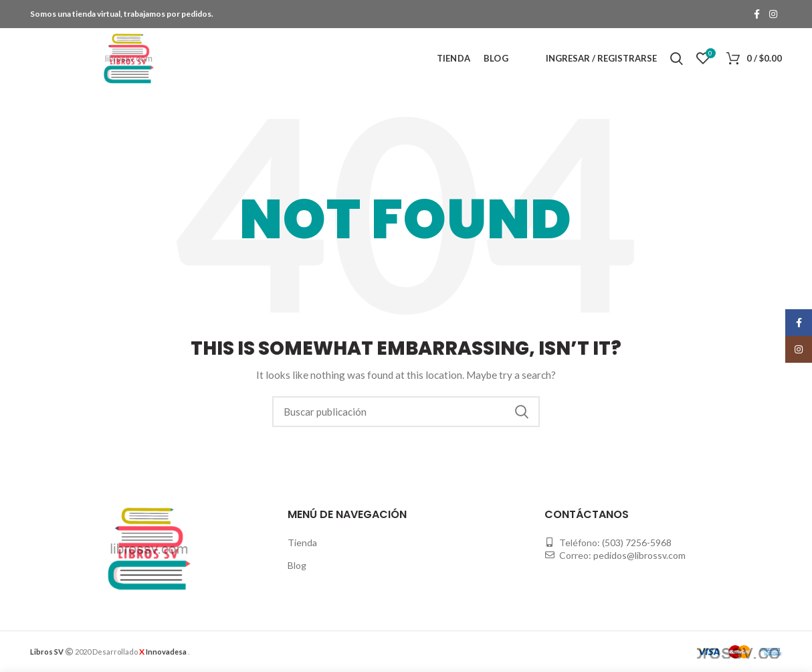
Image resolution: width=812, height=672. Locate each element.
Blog (297, 565)
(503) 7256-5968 (637, 542)
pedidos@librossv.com (639, 555)
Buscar (522, 412)
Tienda (302, 542)
